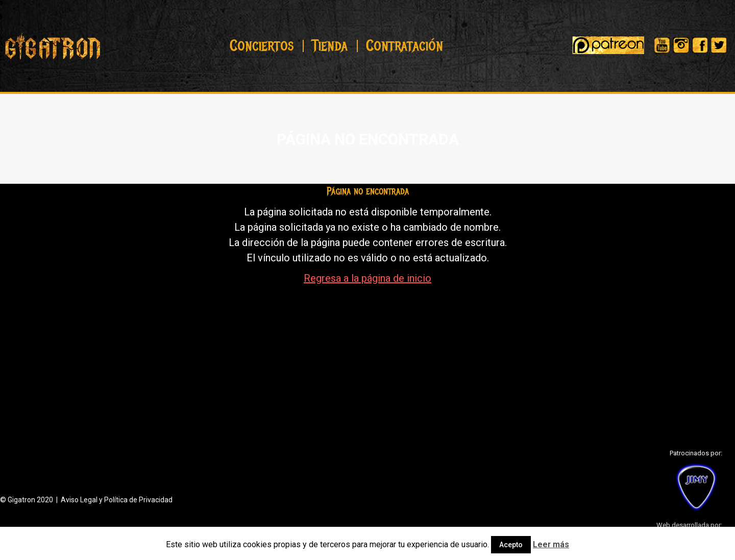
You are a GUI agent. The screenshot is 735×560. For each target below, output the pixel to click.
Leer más (551, 544)
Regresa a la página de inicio (367, 278)
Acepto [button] (511, 545)
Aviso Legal (79, 500)
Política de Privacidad (138, 500)
